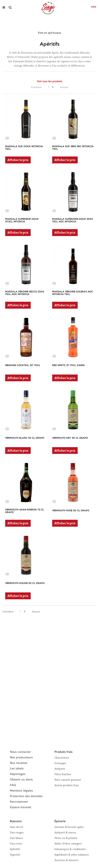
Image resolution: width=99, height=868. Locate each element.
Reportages (18, 774)
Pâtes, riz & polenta (66, 838)
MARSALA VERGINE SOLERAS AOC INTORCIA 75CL (73, 293)
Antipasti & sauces (65, 832)
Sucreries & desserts (66, 860)
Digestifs (15, 855)
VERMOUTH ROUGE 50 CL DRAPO (25, 583)
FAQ (13, 785)
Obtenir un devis (21, 780)
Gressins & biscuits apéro (69, 827)
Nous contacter (20, 752)
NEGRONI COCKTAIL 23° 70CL (23, 365)
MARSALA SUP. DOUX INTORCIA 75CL (24, 148)
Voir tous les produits (50, 82)
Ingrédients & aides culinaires (72, 855)
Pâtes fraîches (63, 774)
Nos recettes (19, 763)
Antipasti (60, 769)
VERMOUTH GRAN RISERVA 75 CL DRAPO (25, 511)
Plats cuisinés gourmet (68, 780)
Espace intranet (21, 807)
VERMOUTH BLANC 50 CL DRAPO (25, 438)
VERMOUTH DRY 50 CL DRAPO (70, 438)
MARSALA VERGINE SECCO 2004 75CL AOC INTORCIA (25, 293)
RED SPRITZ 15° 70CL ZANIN (68, 365)
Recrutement (19, 802)
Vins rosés (16, 844)
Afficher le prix (18, 160)
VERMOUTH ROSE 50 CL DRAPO (71, 511)
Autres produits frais (67, 785)
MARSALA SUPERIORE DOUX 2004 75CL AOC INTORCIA (72, 220)
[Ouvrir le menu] (4, 7)
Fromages (60, 763)
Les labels (17, 769)
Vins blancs (16, 838)
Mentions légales (21, 791)
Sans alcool (16, 827)
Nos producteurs (21, 758)
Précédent (36, 87)
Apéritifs (15, 849)
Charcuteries (62, 758)
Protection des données (26, 796)
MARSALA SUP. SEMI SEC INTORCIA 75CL (73, 148)
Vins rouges (17, 832)
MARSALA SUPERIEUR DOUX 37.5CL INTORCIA (22, 220)
